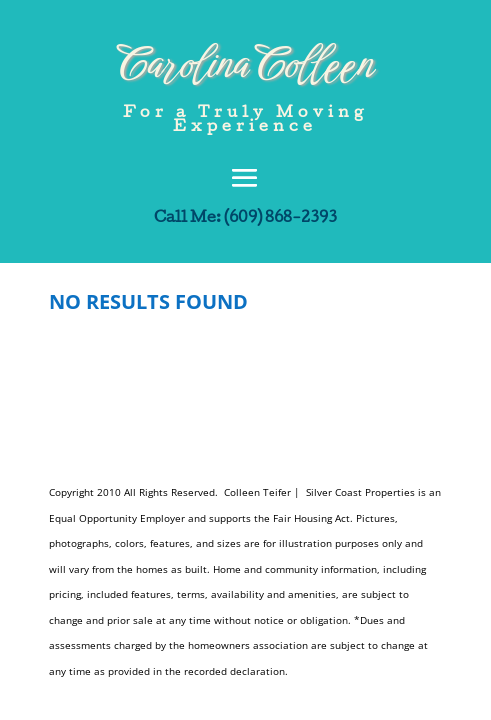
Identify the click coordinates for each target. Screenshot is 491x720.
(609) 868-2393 (280, 219)
